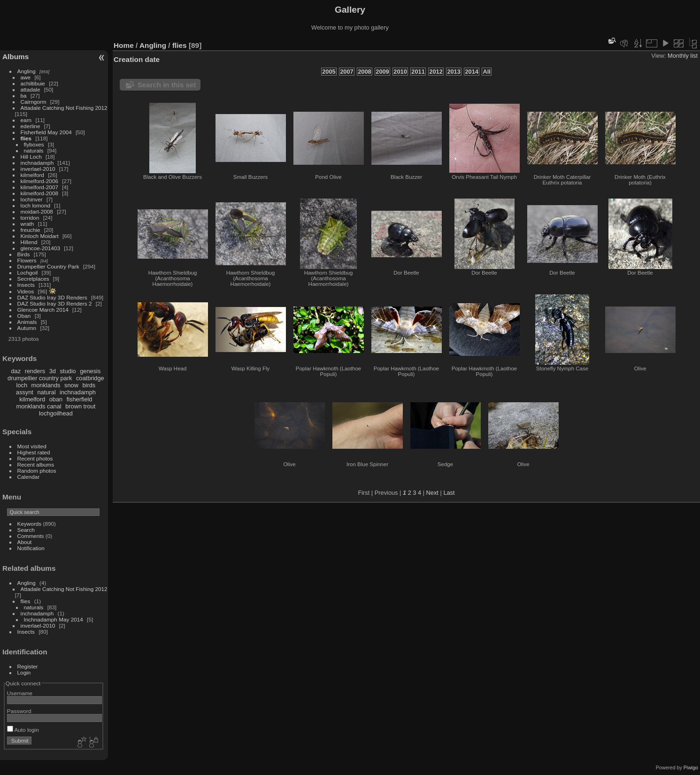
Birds (24, 254)
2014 (471, 72)
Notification (31, 548)
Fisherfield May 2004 (46, 132)
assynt (25, 392)
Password (19, 711)
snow (71, 385)
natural (46, 392)
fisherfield (80, 399)
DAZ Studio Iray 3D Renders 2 (55, 303)
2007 (346, 72)
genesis (90, 371)
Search (26, 530)
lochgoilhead (56, 413)
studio (68, 371)
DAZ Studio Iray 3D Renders (52, 297)
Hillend (29, 242)
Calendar (29, 477)
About (25, 542)
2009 (382, 72)
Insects (26, 285)
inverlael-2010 (38, 169)
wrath (27, 224)
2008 (364, 72)
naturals (34, 150)
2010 (400, 72)
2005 (329, 72)
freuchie (31, 230)
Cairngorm (34, 102)
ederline (31, 126)
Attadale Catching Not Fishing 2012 (64, 108)
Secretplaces (33, 279)
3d (53, 371)
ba (24, 96)
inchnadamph (37, 163)
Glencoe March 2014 (43, 310)
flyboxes (34, 144)
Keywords (30, 524)
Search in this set (167, 85)
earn (26, 120)
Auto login (23, 730)
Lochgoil (28, 272)
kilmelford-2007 (39, 187)
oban (56, 399)
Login (24, 672)
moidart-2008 (37, 211)
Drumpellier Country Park (48, 266)
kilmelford (32, 175)
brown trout (80, 406)
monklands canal (39, 406)
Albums (15, 57)
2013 (454, 72)
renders (35, 371)
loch (22, 385)
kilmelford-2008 (39, 193)
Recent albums (36, 464)
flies (26, 138)
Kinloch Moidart (40, 236)
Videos (26, 291)
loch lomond (35, 205)
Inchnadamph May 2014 (54, 619)
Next (432, 493)
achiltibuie (33, 83)
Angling (27, 71)
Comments (31, 536)
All (486, 72)
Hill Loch (31, 157)
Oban (24, 316)
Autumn (27, 328)
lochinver (32, 199)
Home (124, 45)
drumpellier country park (40, 378)
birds (89, 385)
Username (20, 693)
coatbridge (90, 378)
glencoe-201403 (40, 248)
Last (449, 493)
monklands (46, 385)
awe (26, 77)
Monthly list (683, 56)
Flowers (27, 260)
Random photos (37, 471)
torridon (30, 218)
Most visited (32, 446)
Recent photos (35, 458)
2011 (418, 72)
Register (28, 666)
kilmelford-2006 (39, 181)
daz (16, 371)
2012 (436, 72)
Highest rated (34, 452)
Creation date (137, 59)
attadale (31, 89)
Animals (27, 322)
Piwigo (691, 767)
